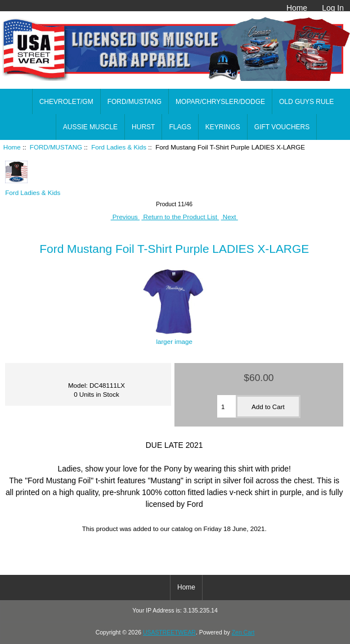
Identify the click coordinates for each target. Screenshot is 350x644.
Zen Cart (243, 632)
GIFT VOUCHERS (282, 127)
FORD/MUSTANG (56, 147)
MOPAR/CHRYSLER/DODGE (220, 102)
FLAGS (180, 127)
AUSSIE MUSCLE (90, 127)
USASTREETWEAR (169, 632)
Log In (333, 8)
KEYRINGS (223, 127)
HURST (143, 127)
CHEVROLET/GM (66, 102)
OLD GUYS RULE (306, 102)
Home (297, 8)
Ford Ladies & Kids (119, 147)
